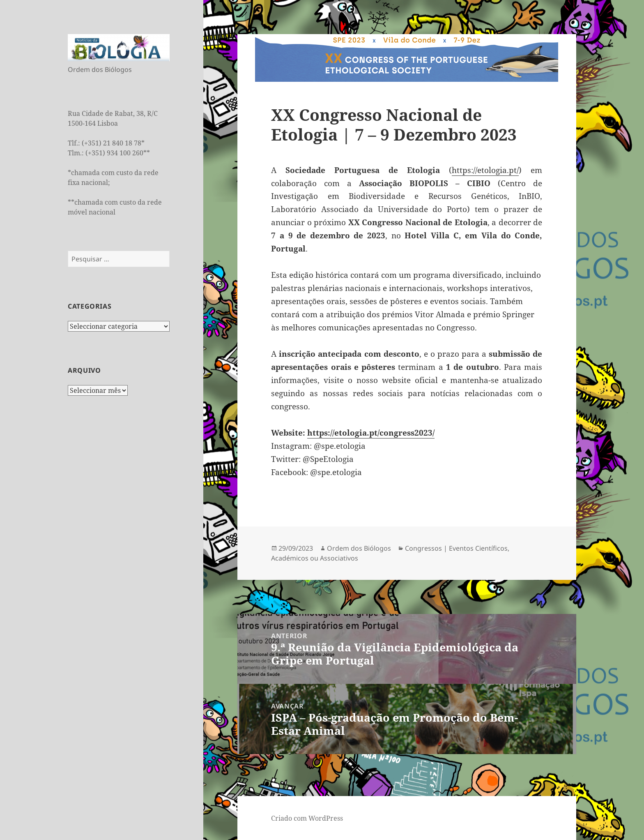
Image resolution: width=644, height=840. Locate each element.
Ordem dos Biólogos (359, 548)
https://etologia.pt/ (485, 170)
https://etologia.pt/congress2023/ (371, 433)
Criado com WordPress (307, 818)
